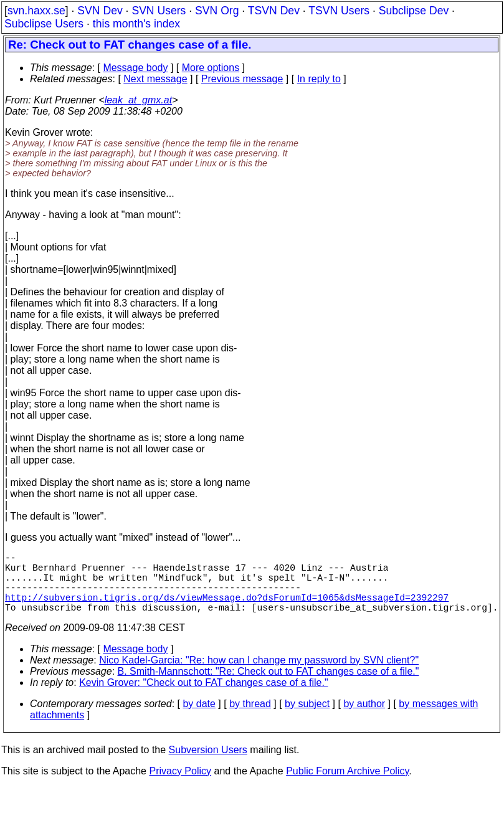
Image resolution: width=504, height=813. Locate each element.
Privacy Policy (180, 786)
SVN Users (159, 11)
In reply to (319, 79)
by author (364, 719)
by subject (307, 719)
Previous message (242, 79)
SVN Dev (100, 11)
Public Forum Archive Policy (347, 786)
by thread (250, 719)
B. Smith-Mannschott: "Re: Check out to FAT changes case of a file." (269, 686)
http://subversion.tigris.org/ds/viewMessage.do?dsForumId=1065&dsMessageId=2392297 (227, 609)
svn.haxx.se (36, 11)
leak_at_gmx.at (139, 100)
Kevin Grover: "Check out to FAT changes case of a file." (203, 697)
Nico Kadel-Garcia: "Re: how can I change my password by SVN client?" (259, 675)
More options (211, 68)
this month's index (136, 24)
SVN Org (217, 11)
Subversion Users (208, 765)
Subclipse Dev (414, 11)
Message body (135, 68)
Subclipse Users (44, 24)
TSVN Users (339, 11)
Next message (155, 79)
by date (199, 719)
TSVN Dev (274, 11)
